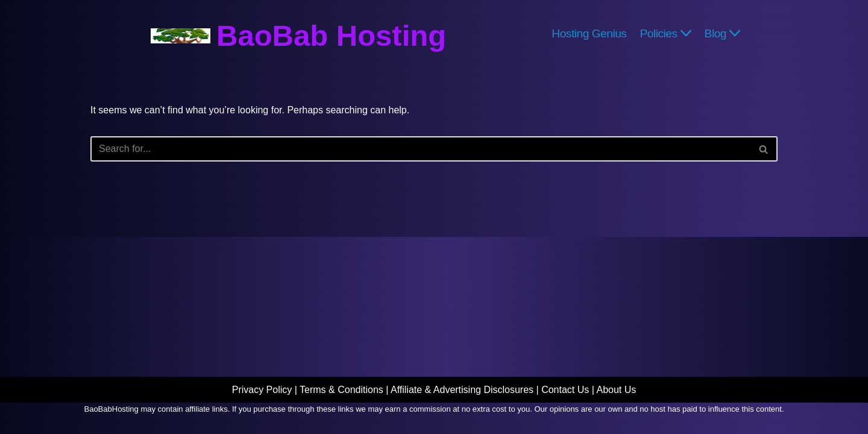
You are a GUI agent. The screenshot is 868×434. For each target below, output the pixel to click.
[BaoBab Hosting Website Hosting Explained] (298, 36)
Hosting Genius (589, 33)
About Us (616, 390)
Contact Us (565, 390)
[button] (686, 33)
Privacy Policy (262, 390)
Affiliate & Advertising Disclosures (462, 390)
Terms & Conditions (341, 390)
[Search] (420, 149)
